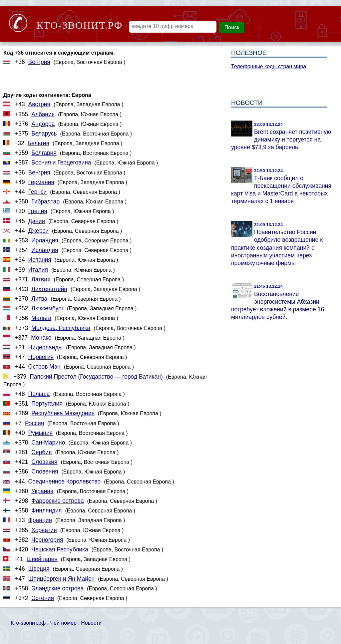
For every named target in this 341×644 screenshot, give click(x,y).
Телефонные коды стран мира (269, 66)
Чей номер (63, 623)
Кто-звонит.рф (28, 623)
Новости (91, 623)
